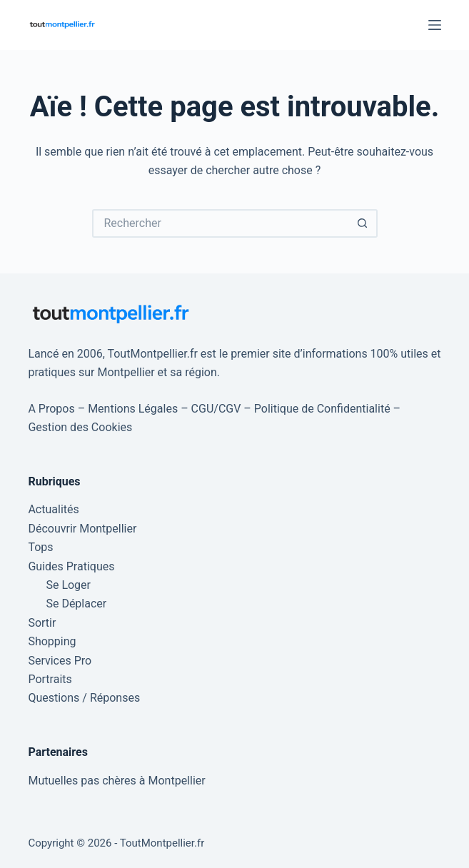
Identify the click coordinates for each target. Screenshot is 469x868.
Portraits (50, 679)
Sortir (42, 623)
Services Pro (60, 661)
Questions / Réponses (84, 698)
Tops (40, 547)
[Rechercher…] (221, 223)
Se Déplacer (76, 604)
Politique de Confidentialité (322, 409)
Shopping (52, 641)
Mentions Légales (133, 409)
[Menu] (435, 25)
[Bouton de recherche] (363, 223)
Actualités (53, 509)
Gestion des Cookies (80, 427)
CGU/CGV (216, 409)
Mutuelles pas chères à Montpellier (116, 781)
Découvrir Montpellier (82, 529)
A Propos (51, 409)
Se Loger (68, 585)
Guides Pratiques (71, 566)
